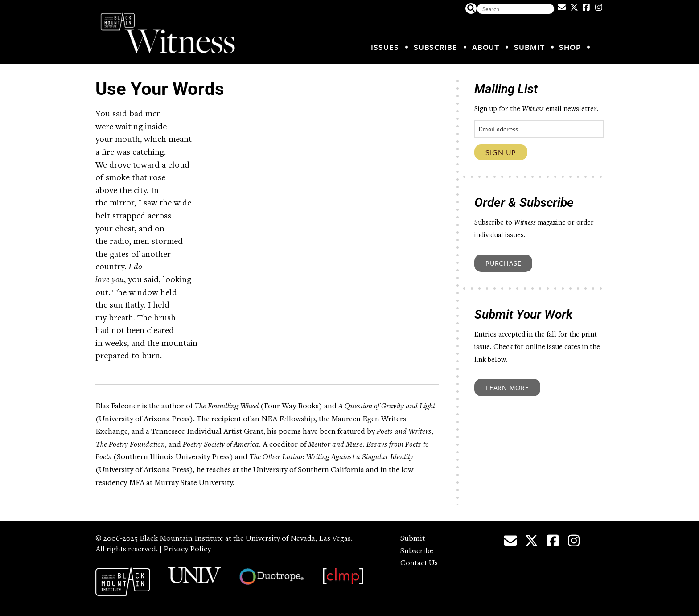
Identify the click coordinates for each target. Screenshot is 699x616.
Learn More (507, 387)
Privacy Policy (187, 550)
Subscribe (436, 47)
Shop (570, 47)
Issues (385, 47)
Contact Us (419, 563)
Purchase (503, 263)
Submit (529, 47)
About (486, 47)
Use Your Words (160, 89)
